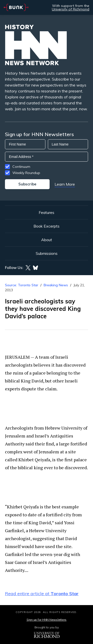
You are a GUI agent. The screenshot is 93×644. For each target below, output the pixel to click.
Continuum (21, 167)
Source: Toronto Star (22, 285)
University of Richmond (71, 9)
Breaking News (56, 285)
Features (46, 212)
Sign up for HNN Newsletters (46, 620)
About (47, 240)
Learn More (65, 184)
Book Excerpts (46, 226)
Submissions (47, 253)
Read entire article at (42, 594)
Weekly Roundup (26, 173)
